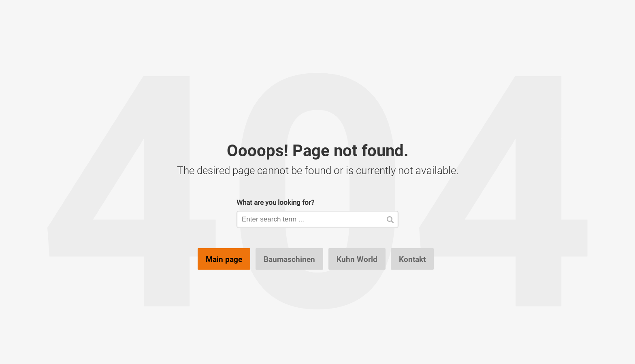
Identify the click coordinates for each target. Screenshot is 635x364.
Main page (224, 259)
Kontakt (412, 259)
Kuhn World (357, 259)
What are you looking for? (275, 202)
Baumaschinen (289, 259)
